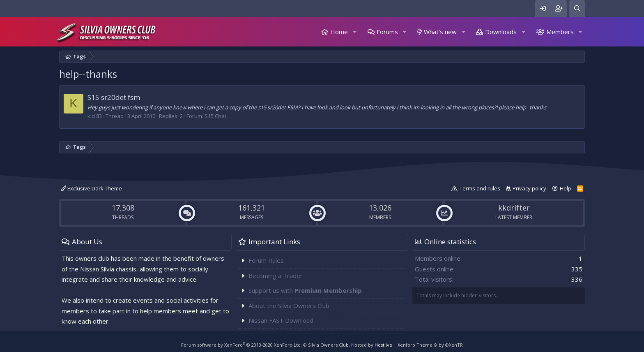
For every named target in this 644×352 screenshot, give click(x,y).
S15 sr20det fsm (114, 97)
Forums (387, 32)
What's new (440, 32)
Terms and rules (480, 188)
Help (566, 188)
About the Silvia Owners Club (289, 306)
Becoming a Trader (276, 276)
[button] (354, 32)
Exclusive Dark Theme (91, 188)
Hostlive (383, 345)
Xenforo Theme (430, 345)
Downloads (501, 32)
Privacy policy (529, 188)
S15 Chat (215, 116)
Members (560, 32)
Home (339, 32)
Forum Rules (266, 260)
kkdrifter (514, 208)
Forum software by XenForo (241, 345)
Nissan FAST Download (281, 320)
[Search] (577, 8)
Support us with (305, 290)
